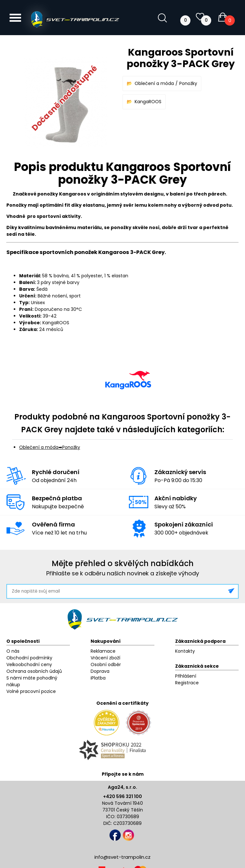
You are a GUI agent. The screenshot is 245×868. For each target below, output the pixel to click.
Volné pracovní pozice (31, 691)
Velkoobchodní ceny (29, 664)
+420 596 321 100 (122, 796)
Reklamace (103, 651)
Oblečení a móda (154, 83)
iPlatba (98, 678)
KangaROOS (148, 102)
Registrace (187, 683)
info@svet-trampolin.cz (122, 857)
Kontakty (185, 651)
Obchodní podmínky (29, 658)
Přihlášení (186, 676)
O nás (13, 651)
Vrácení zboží (105, 658)
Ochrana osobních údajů (34, 671)
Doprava (100, 671)
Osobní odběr (106, 664)
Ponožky (188, 83)
